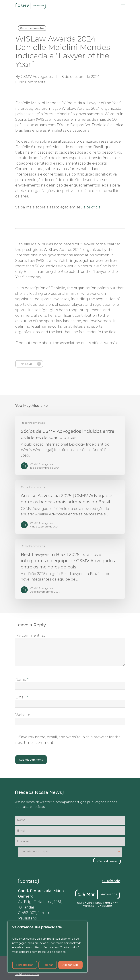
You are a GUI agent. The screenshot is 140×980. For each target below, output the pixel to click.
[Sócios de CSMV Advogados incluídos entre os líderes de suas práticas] (70, 445)
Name (22, 679)
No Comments (32, 82)
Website (23, 715)
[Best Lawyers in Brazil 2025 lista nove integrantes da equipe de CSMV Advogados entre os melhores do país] (70, 569)
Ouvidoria (111, 881)
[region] (47, 947)
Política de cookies (27, 974)
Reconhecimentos (32, 28)
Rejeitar (48, 965)
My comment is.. (30, 635)
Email (22, 697)
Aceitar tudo (71, 965)
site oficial (93, 207)
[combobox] (70, 852)
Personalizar (25, 965)
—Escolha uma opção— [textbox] (35, 852)
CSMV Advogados (37, 77)
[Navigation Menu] (123, 6)
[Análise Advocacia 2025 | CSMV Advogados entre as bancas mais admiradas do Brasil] (70, 507)
